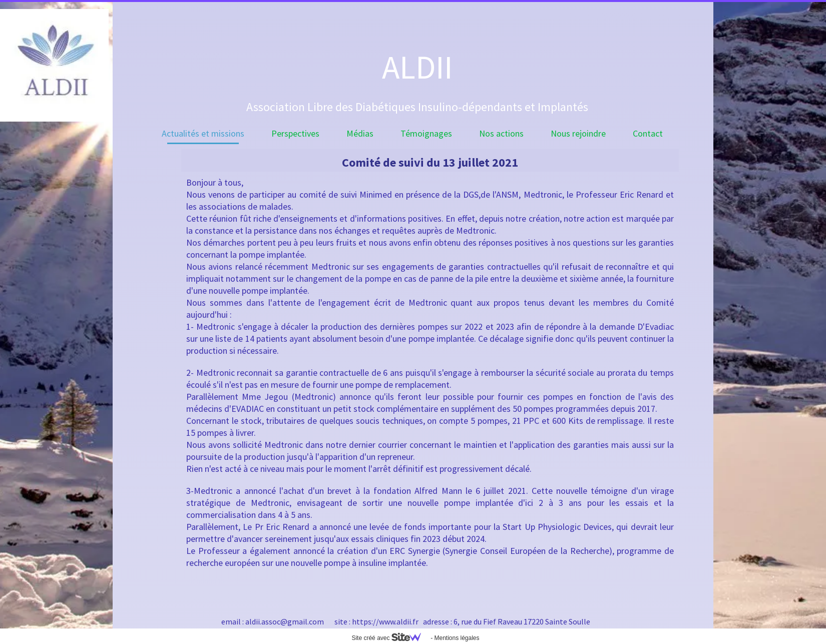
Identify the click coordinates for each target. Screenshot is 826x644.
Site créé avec (390, 638)
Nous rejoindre (578, 133)
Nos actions (501, 133)
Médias (360, 133)
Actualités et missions (203, 133)
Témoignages (426, 133)
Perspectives (295, 133)
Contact (648, 133)
